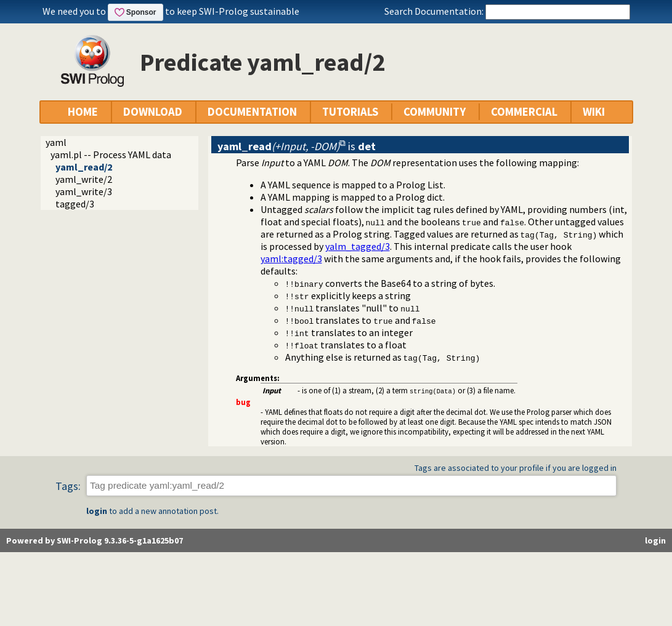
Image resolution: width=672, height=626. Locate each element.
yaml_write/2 (84, 179)
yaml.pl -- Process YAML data (111, 154)
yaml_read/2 (84, 167)
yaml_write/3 (84, 191)
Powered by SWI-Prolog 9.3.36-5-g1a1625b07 (95, 540)
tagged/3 (75, 204)
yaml (56, 142)
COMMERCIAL (524, 112)
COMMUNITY (435, 112)
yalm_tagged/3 (358, 246)
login (97, 511)
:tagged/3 (291, 259)
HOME (83, 112)
